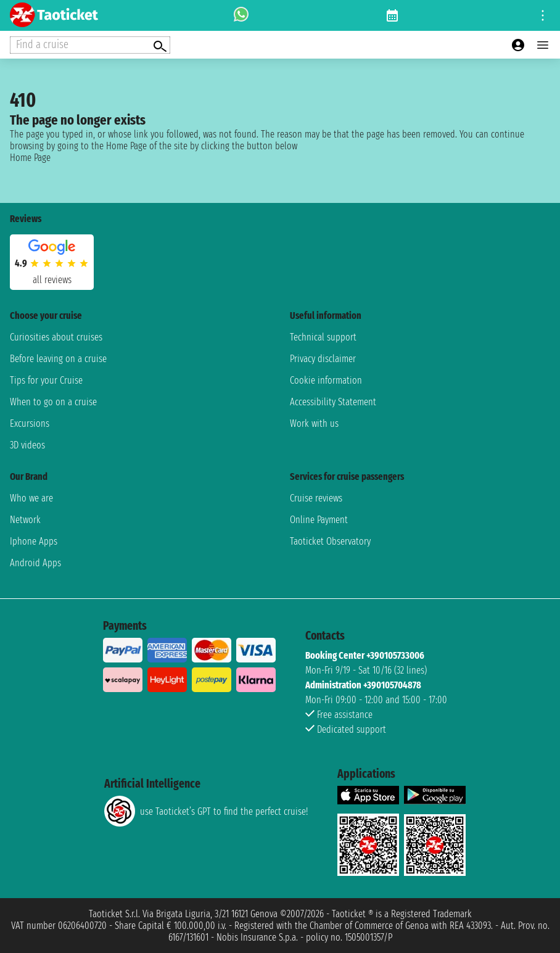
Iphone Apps (34, 541)
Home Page (30, 158)
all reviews (52, 280)
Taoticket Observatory (330, 541)
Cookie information (326, 380)
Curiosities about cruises (56, 337)
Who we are (31, 498)
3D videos (27, 445)
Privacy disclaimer (323, 359)
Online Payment (319, 520)
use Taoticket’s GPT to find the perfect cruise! (206, 811)
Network (25, 520)
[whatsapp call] (241, 15)
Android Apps (35, 563)
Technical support (323, 337)
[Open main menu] (543, 45)
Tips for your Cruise (46, 380)
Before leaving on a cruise (58, 359)
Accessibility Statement (333, 402)
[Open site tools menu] (543, 15)
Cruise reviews (316, 498)
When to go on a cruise (53, 402)
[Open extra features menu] (90, 45)
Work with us (314, 423)
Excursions (30, 423)
